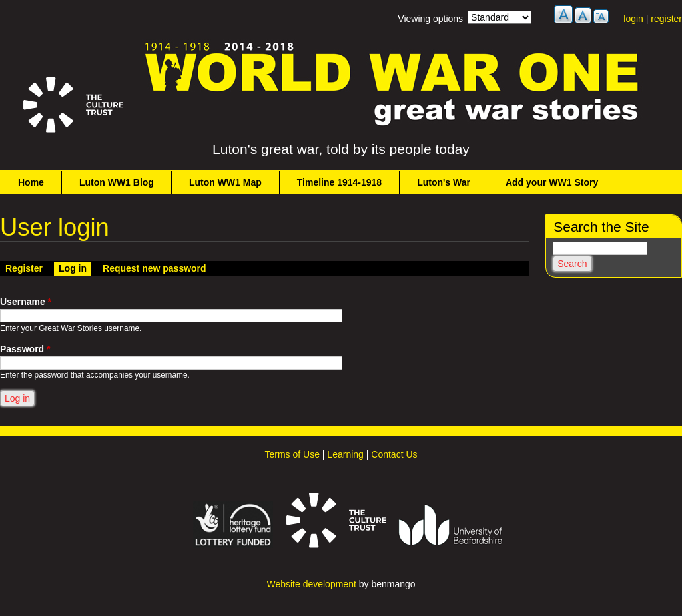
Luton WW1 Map (225, 182)
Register (24, 268)
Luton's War (444, 182)
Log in (75, 268)
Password (25, 349)
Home (31, 182)
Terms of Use (292, 454)
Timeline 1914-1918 (339, 182)
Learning (345, 454)
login (633, 19)
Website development (311, 584)
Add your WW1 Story (552, 182)
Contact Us (394, 454)
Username (26, 302)
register (666, 19)
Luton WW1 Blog (117, 182)
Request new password (155, 268)
